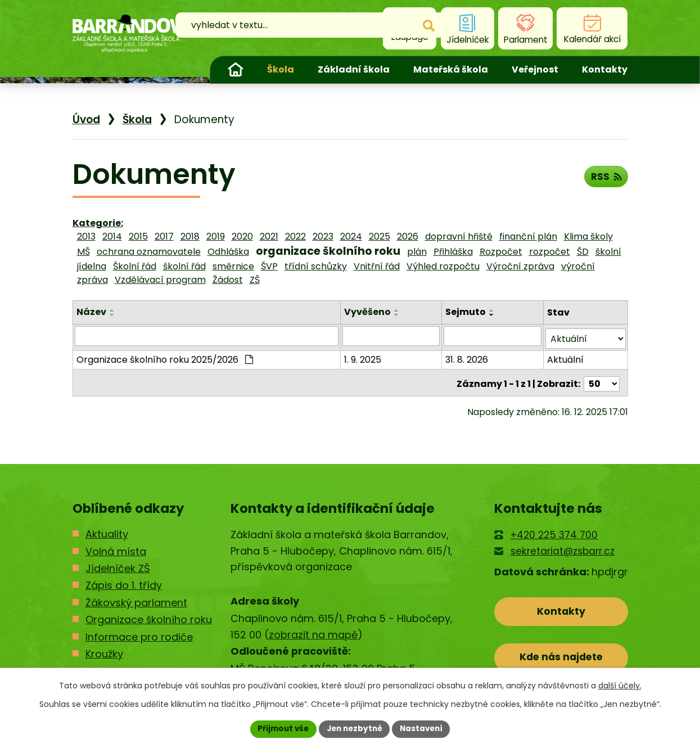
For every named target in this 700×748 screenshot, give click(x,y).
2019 (216, 236)
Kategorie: (98, 223)
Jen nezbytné (354, 728)
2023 (323, 236)
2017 (164, 236)
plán (417, 252)
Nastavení (424, 728)
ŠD (583, 252)
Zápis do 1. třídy (124, 581)
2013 (86, 236)
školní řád (184, 266)
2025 (380, 236)
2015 (138, 236)
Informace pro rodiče (139, 632)
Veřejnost (535, 69)
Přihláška (453, 252)
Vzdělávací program (160, 280)
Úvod (236, 70)
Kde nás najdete (561, 655)
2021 (269, 236)
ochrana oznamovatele (149, 252)
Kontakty (605, 69)
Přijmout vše (280, 728)
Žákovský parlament (136, 598)
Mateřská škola (451, 69)
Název (91, 312)
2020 (242, 236)
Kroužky (104, 649)
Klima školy (588, 236)
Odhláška (228, 252)
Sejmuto (466, 312)
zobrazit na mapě (313, 630)
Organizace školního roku (149, 615)
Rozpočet (501, 252)
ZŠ (255, 280)
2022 (295, 236)
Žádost (228, 280)
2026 (408, 236)
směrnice (233, 266)
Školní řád (135, 266)
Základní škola (354, 69)
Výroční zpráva (520, 266)
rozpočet (550, 252)
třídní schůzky (316, 266)
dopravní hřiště (459, 236)
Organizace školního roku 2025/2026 (165, 357)
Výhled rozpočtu (443, 266)
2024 (351, 236)
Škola (281, 69)
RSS (605, 178)
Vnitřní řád (377, 266)
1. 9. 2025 (364, 357)
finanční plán (528, 236)
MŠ (83, 252)
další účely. (620, 685)
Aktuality (107, 530)
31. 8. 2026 (467, 357)
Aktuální (565, 357)
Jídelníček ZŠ (118, 564)
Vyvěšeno (369, 312)
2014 (112, 236)
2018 (190, 236)
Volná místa (116, 546)
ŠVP (269, 266)
